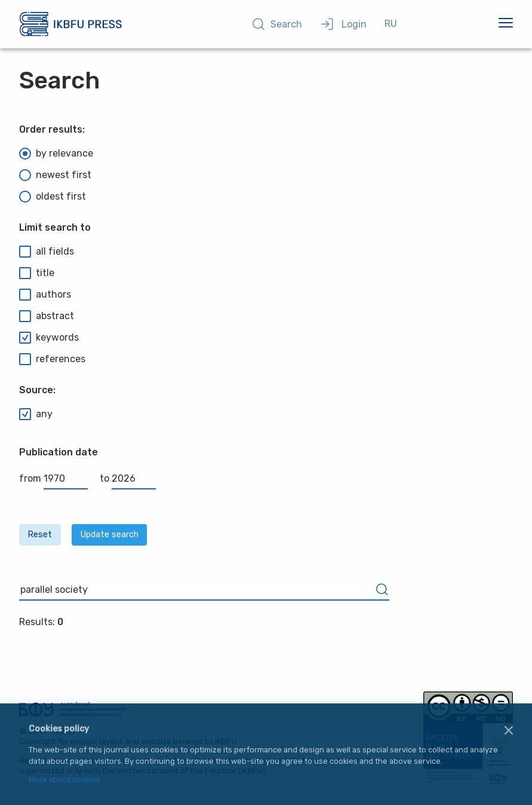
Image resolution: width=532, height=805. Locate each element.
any (36, 414)
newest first (55, 175)
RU (391, 24)
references (52, 359)
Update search (110, 535)
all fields (47, 252)
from (53, 478)
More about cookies (64, 780)
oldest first (53, 197)
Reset (40, 535)
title (37, 273)
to (128, 478)
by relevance (56, 154)
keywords (49, 338)
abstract (47, 316)
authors (45, 295)
